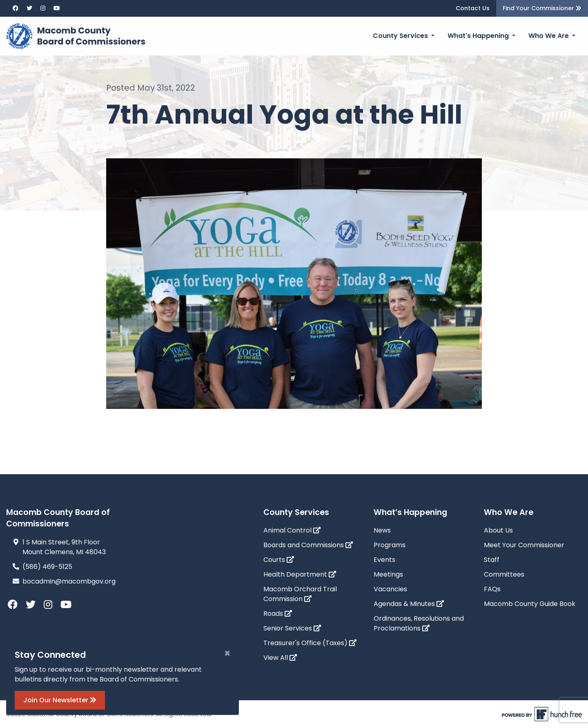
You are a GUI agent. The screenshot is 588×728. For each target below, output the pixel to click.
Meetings (388, 574)
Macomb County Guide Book (530, 604)
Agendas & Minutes (409, 604)
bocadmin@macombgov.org (69, 581)
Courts (279, 560)
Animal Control (292, 530)
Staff (492, 560)
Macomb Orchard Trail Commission (300, 594)
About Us (498, 530)
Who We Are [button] (549, 36)
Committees (504, 574)
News (382, 530)
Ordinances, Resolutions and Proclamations (419, 623)
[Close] (227, 653)
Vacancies (390, 589)
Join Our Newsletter (60, 700)
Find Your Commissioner (542, 8)
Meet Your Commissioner (524, 545)
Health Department (300, 574)
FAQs (492, 589)
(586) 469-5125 (47, 567)
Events (384, 560)
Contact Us (473, 8)
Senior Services (292, 628)
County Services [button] (401, 36)
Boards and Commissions (308, 545)
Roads (278, 614)
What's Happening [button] (479, 36)
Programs (390, 545)
